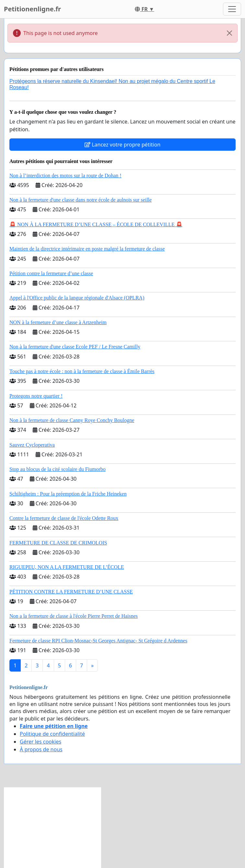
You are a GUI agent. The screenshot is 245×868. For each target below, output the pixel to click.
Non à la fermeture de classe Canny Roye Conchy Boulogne (72, 420)
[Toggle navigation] (232, 9)
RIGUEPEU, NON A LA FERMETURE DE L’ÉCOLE (67, 567)
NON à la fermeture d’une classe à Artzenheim (58, 322)
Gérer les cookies (41, 742)
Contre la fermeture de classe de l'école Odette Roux (64, 518)
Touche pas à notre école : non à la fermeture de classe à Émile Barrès (82, 371)
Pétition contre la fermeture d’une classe (51, 273)
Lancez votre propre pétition (122, 145)
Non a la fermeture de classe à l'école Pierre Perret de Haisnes (74, 616)
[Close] (229, 33)
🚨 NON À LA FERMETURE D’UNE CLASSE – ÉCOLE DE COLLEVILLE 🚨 (96, 224)
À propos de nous (41, 749)
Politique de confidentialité (52, 734)
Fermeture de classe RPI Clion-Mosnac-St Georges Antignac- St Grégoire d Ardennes (98, 641)
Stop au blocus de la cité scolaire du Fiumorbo (58, 469)
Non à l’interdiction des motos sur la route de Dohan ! (65, 176)
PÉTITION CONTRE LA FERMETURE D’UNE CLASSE (71, 592)
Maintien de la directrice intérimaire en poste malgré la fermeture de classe (87, 249)
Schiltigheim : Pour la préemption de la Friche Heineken (68, 494)
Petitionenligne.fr (32, 9)
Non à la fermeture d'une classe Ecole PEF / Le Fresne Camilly (75, 347)
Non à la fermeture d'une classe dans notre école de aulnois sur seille (81, 200)
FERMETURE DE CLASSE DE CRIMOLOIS (58, 543)
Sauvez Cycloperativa (32, 445)
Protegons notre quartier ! (36, 396)
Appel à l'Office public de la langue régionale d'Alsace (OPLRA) (77, 298)
